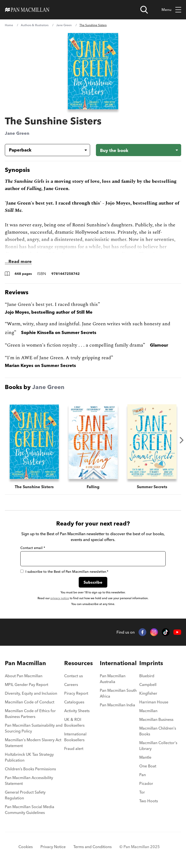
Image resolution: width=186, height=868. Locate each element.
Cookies (26, 847)
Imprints (151, 663)
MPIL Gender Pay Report (27, 685)
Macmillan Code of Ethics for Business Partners (30, 714)
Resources (78, 663)
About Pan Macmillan (24, 676)
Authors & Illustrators (35, 25)
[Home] (27, 10)
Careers (71, 685)
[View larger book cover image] (93, 71)
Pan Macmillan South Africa (118, 693)
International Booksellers (75, 737)
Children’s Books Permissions (30, 769)
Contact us (74, 676)
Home (9, 25)
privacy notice (60, 598)
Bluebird (147, 676)
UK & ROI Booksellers (74, 722)
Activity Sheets (77, 711)
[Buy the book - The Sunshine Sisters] (139, 150)
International (118, 663)
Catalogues (74, 702)
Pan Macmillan (25, 663)
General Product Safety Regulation (25, 795)
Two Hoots (149, 801)
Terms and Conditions (93, 847)
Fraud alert (74, 749)
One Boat (148, 766)
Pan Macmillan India (117, 705)
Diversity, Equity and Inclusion (31, 693)
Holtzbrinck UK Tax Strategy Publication (29, 757)
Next (182, 440)
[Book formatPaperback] (44, 150)
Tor (142, 792)
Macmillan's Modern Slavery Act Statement (33, 743)
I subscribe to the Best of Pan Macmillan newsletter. (64, 572)
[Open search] (144, 10)
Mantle (145, 757)
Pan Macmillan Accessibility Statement (29, 780)
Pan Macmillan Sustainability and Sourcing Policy (34, 728)
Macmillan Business (156, 719)
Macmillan (148, 711)
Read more (20, 261)
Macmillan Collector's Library (158, 746)
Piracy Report (76, 693)
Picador (146, 783)
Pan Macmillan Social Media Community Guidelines (30, 810)
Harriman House (154, 702)
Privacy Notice (53, 847)
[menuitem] (35, 677)
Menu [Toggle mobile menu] (171, 10)
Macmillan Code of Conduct (30, 702)
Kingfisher (148, 693)
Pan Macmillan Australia (113, 679)
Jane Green (64, 25)
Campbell (148, 685)
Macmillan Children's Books (158, 731)
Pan (143, 775)
